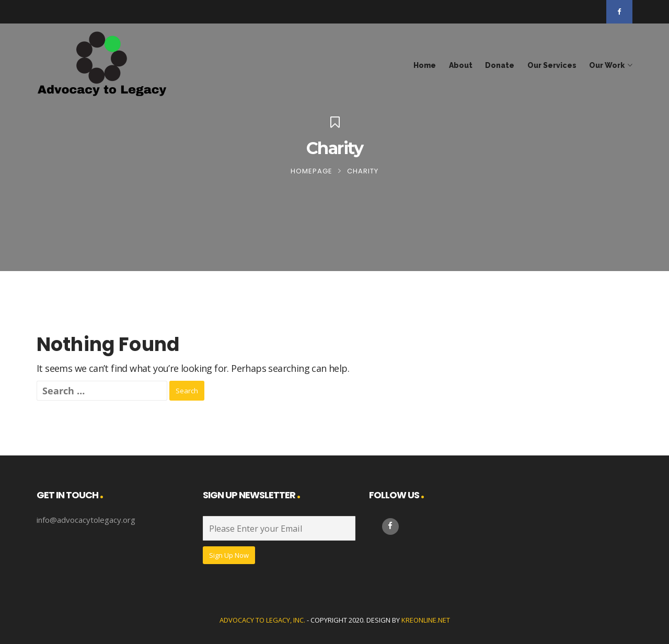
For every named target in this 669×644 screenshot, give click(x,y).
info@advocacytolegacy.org (86, 520)
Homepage (312, 171)
